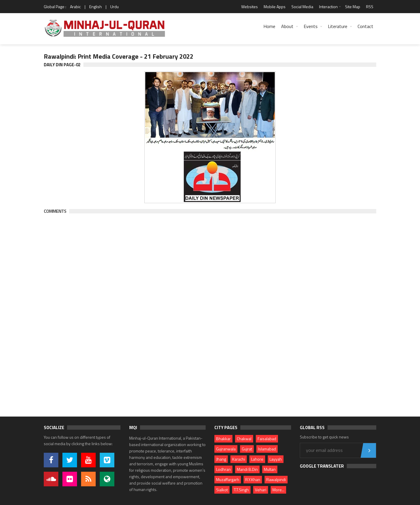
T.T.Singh (241, 490)
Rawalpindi (276, 479)
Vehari (261, 490)
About (287, 26)
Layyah (276, 459)
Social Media (302, 7)
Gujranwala (226, 449)
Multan (270, 469)
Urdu (114, 7)
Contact (365, 26)
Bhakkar (223, 439)
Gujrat (247, 449)
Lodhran (223, 469)
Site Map (353, 7)
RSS (370, 7)
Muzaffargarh (228, 479)
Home (269, 26)
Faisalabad (267, 439)
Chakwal (244, 439)
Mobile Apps (275, 7)
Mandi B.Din (247, 469)
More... (278, 490)
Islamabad (267, 449)
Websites (250, 7)
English (96, 7)
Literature (338, 26)
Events (311, 26)
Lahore (257, 459)
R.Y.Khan (253, 479)
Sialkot (222, 490)
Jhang (221, 459)
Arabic (75, 7)
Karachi (239, 459)
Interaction (328, 7)
